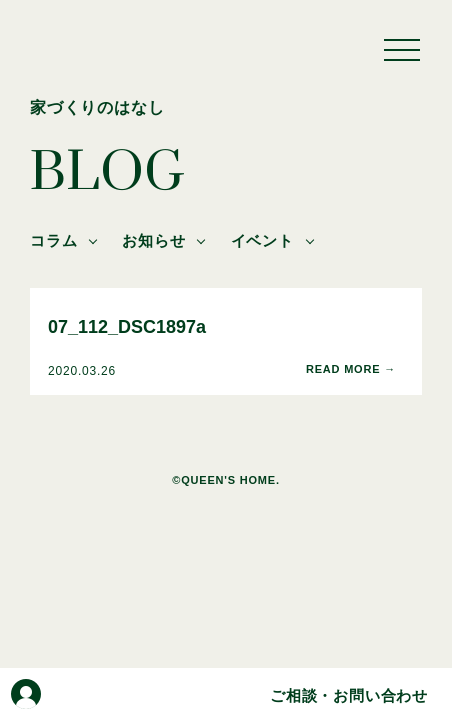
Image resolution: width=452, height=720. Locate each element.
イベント (262, 240)
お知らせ (153, 240)
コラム (53, 240)
